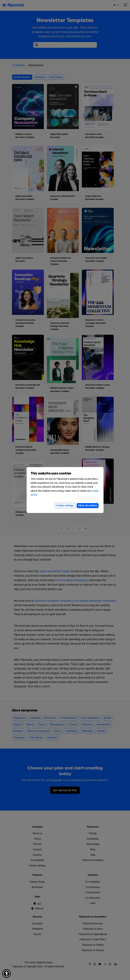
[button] (7, 973)
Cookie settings (65, 505)
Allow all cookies (88, 505)
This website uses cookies (51, 473)
